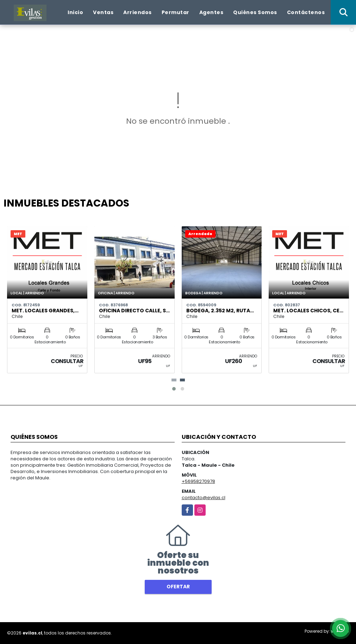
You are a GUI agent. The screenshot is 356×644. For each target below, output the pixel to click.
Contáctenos (306, 12)
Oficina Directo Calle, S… (134, 311)
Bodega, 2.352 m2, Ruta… (220, 311)
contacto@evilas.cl (204, 498)
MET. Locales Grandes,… (45, 311)
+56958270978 (198, 481)
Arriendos (138, 12)
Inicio (75, 12)
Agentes (211, 12)
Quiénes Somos (255, 12)
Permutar (176, 12)
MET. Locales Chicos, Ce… (308, 311)
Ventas (103, 12)
